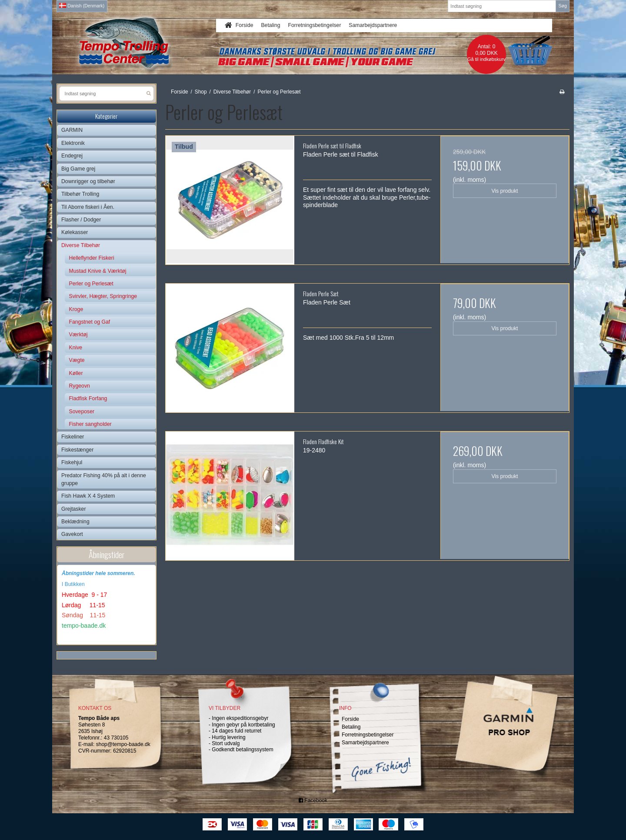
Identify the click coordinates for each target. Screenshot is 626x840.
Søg (562, 6)
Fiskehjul (72, 462)
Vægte (77, 360)
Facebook (313, 800)
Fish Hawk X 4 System (88, 496)
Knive (76, 348)
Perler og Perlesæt (91, 284)
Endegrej (72, 156)
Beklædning (75, 522)
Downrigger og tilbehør (88, 181)
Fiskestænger (77, 450)
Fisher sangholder (90, 424)
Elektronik (73, 143)
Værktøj (78, 335)
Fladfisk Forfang (88, 398)
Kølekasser (75, 232)
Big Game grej (78, 169)
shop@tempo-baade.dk (123, 744)
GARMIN (72, 130)
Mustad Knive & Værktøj (98, 271)
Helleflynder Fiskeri (92, 258)
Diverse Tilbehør (81, 245)
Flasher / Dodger (81, 220)
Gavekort (72, 534)
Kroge (76, 309)
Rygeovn (80, 386)
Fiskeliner (73, 437)
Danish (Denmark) (82, 6)
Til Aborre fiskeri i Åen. (88, 207)
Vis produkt (504, 191)
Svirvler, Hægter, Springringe (103, 296)
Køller (76, 373)
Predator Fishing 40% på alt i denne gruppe (104, 479)
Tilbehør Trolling (80, 194)
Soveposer (82, 412)
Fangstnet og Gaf (90, 322)
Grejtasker (74, 509)
